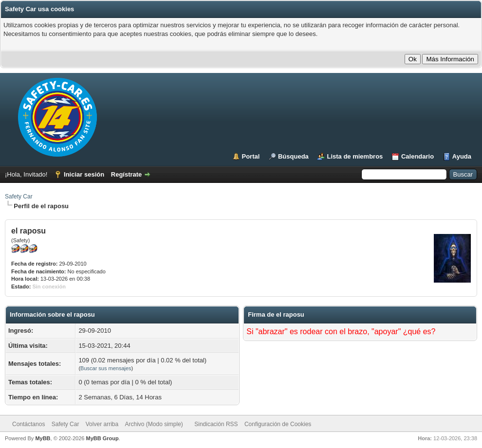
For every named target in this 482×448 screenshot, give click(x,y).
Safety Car (19, 197)
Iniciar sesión (84, 174)
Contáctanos (28, 424)
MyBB (43, 438)
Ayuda (462, 156)
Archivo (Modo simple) (154, 424)
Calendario (417, 156)
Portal (251, 156)
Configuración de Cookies (278, 424)
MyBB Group (102, 438)
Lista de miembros (355, 156)
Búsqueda (293, 156)
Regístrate (127, 174)
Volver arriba (102, 424)
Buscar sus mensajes (106, 368)
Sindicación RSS (216, 424)
